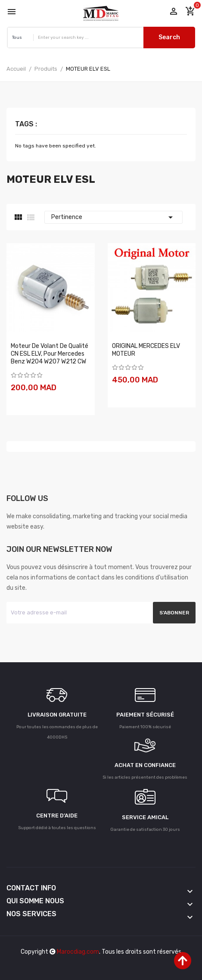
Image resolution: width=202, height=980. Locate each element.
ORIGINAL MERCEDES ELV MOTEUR (146, 350)
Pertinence (113, 217)
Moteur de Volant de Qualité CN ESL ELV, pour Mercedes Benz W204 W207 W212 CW (50, 354)
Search (169, 37)
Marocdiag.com (78, 952)
